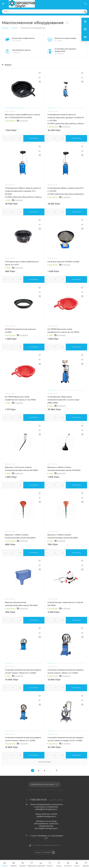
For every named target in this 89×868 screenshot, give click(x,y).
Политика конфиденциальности (46, 845)
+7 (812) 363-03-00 (38, 800)
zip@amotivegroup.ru (46, 816)
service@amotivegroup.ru (46, 828)
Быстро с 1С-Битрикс (43, 852)
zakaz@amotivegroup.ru (46, 809)
